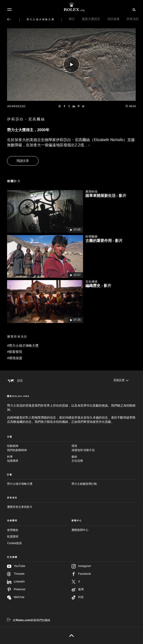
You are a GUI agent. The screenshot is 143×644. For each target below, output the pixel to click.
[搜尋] (133, 9)
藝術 (104, 459)
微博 (78, 590)
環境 (104, 448)
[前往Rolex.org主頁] (71, 7)
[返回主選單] (9, 19)
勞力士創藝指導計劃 (84, 484)
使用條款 (13, 530)
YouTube (16, 566)
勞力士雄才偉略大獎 (20, 484)
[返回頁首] (72, 636)
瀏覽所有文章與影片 (20, 507)
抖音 (78, 597)
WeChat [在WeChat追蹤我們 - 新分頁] (16, 597)
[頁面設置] (121, 380)
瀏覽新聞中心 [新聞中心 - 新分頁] (80, 530)
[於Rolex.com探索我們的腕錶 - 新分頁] (29, 620)
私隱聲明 (13, 537)
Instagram (81, 566)
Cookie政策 (14, 543)
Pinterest (16, 590)
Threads (16, 574)
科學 (39, 459)
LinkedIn (16, 582)
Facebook (81, 574)
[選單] (9, 10)
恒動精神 (39, 448)
